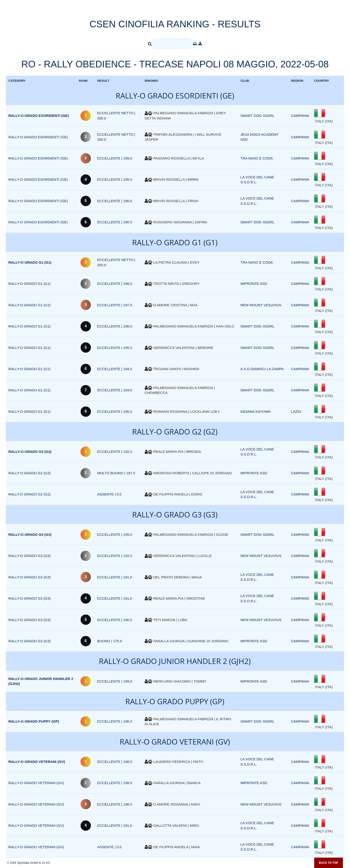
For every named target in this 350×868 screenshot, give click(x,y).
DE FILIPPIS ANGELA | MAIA (172, 847)
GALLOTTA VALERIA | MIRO (172, 825)
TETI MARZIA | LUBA (166, 620)
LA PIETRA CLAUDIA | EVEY (172, 262)
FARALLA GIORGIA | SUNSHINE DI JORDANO (187, 641)
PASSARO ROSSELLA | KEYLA (174, 158)
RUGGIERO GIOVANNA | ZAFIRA (176, 222)
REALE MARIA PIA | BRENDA (173, 452)
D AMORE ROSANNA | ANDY (173, 804)
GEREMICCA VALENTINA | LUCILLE (178, 556)
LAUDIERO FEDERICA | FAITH (174, 762)
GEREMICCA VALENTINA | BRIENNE (179, 348)
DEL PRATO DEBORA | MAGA (173, 577)
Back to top (329, 863)
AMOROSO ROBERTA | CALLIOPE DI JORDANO (188, 473)
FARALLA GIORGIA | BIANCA (173, 783)
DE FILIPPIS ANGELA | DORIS (173, 494)
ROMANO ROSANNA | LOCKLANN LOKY (182, 411)
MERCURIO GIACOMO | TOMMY (176, 681)
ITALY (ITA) (323, 121)
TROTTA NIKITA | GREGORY (172, 284)
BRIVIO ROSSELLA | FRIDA (171, 201)
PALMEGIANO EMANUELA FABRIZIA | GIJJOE (187, 534)
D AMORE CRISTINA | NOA (171, 305)
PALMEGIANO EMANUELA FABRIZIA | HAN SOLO (189, 326)
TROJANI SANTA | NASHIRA (172, 369)
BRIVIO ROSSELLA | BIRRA (172, 179)
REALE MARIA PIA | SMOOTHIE (175, 598)
